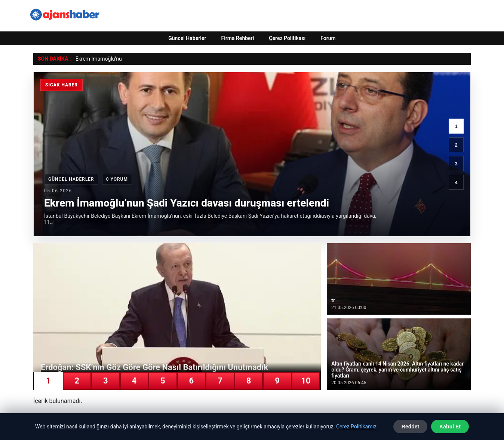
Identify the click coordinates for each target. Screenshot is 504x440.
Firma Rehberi (237, 38)
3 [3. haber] (456, 164)
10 (306, 381)
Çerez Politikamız (356, 427)
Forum (328, 38)
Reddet (410, 427)
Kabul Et (450, 427)
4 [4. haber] (456, 182)
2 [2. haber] (456, 145)
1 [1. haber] (456, 126)
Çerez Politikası (287, 38)
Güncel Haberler (187, 38)
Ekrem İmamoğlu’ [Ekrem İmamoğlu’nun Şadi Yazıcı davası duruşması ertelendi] (96, 59)
